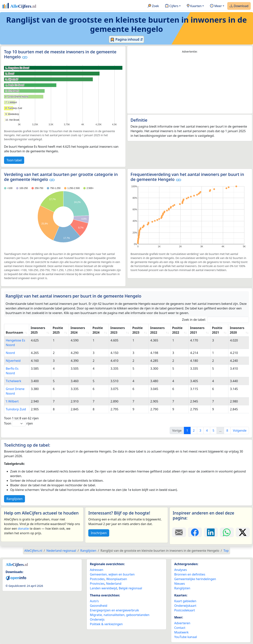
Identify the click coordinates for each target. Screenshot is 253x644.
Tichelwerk (14, 381)
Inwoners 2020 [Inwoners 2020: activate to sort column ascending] (237, 330)
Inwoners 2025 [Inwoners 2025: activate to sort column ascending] (38, 330)
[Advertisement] (190, 84)
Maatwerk (181, 632)
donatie (23, 529)
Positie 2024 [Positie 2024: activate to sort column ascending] (98, 330)
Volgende (240, 430)
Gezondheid (98, 606)
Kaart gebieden (185, 601)
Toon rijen (18, 423)
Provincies (97, 584)
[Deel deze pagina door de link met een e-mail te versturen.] (179, 532)
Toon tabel (14, 160)
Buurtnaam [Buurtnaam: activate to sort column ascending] (14, 332)
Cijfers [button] (172, 6)
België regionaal (131, 588)
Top (226, 551)
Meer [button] (216, 6)
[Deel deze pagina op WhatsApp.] (227, 532)
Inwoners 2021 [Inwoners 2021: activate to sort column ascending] (197, 330)
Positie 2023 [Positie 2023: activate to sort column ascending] (137, 330)
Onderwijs (97, 619)
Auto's (94, 601)
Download (239, 6)
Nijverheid (13, 361)
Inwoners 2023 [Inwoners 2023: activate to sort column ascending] (118, 330)
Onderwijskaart (185, 606)
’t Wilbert (12, 401)
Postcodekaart (185, 610)
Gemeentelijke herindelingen (195, 579)
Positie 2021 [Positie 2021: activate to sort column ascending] (217, 330)
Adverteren (182, 623)
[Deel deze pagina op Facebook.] (195, 532)
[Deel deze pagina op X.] (243, 532)
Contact (180, 628)
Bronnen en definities (190, 574)
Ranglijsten (14, 499)
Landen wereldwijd (103, 588)
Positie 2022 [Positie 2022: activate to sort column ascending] (177, 330)
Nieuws (180, 584)
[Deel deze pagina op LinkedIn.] (211, 532)
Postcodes (97, 579)
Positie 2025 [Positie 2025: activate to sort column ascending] (58, 330)
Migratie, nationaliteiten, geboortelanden (120, 615)
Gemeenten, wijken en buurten (112, 574)
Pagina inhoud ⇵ (127, 40)
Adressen (97, 570)
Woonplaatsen (117, 579)
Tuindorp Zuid (16, 409)
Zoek (153, 6)
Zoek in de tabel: (215, 320)
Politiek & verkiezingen (106, 624)
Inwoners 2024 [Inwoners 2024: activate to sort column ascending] (78, 330)
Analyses (181, 570)
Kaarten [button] (194, 6)
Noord (10, 353)
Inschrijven (99, 533)
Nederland (114, 584)
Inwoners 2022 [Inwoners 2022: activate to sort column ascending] (157, 330)
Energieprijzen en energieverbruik (114, 610)
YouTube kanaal (186, 637)
